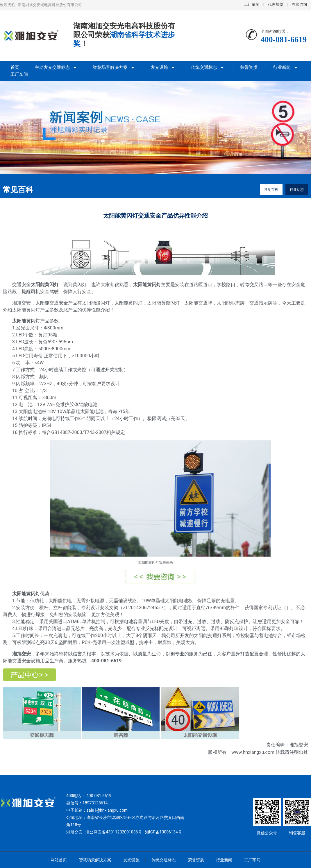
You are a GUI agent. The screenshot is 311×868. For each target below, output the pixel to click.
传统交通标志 (208, 67)
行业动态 (297, 190)
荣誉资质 (249, 67)
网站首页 (59, 860)
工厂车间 (19, 74)
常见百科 (271, 190)
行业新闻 (286, 67)
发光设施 (163, 67)
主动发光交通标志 (56, 67)
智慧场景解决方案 (114, 67)
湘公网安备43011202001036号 (114, 832)
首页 (15, 67)
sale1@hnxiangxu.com (107, 810)
